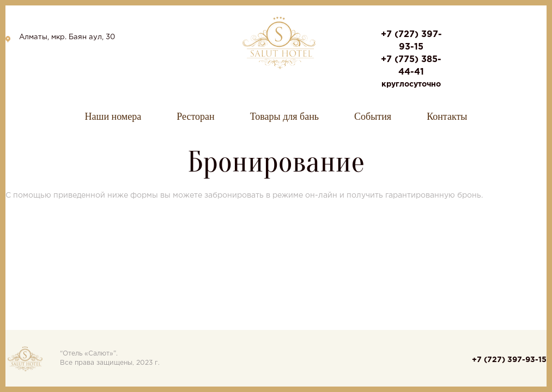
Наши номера (113, 117)
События (373, 117)
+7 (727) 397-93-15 (509, 360)
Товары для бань (284, 117)
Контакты (447, 117)
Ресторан (195, 117)
